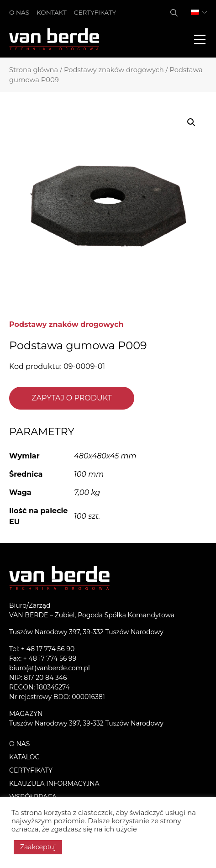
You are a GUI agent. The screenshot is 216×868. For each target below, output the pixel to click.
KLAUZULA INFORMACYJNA (54, 784)
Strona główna (34, 70)
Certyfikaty (95, 12)
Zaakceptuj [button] (38, 847)
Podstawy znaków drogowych (114, 70)
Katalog (24, 757)
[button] (191, 122)
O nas (19, 12)
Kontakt (52, 12)
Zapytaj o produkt (72, 398)
